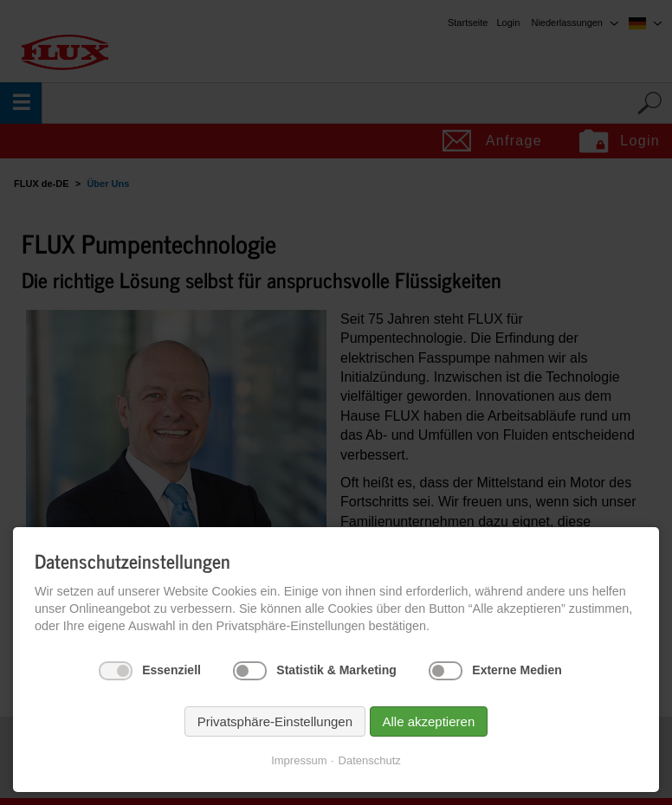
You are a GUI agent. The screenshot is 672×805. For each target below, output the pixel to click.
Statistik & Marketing (336, 670)
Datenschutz (370, 760)
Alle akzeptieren (429, 721)
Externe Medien (517, 670)
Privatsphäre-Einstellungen (275, 721)
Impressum (299, 760)
